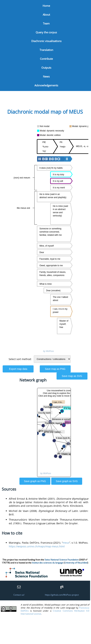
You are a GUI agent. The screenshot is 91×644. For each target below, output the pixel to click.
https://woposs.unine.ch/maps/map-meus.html (37, 546)
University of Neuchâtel (76, 563)
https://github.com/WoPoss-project (62, 595)
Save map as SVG (72, 376)
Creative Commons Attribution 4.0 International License (55, 612)
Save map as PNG (55, 369)
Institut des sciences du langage (48, 563)
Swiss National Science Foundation (61, 560)
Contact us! (19, 595)
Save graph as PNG (35, 481)
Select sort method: (20, 359)
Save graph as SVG (67, 481)
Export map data (18, 369)
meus (66, 543)
